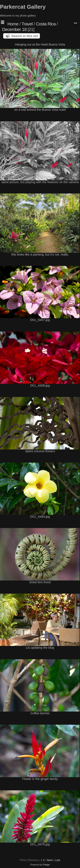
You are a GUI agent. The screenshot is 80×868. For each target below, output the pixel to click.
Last (57, 860)
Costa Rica (46, 24)
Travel (27, 24)
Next (50, 860)
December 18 (14, 29)
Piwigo (47, 865)
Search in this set (25, 36)
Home (13, 24)
